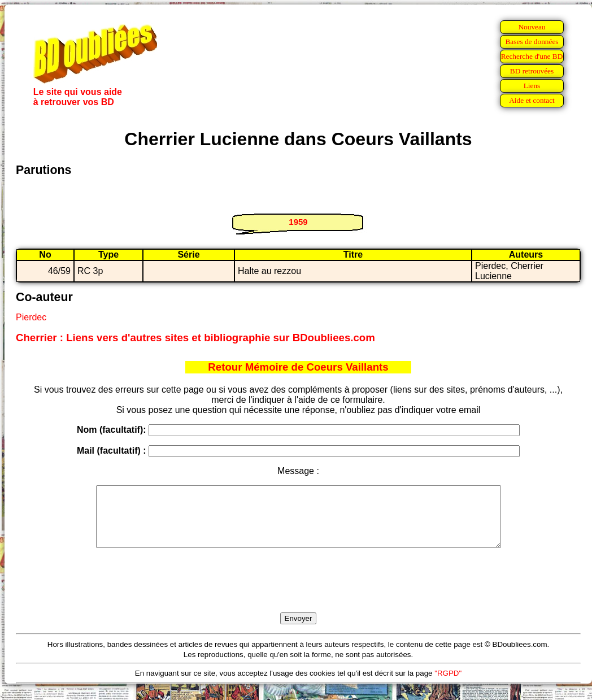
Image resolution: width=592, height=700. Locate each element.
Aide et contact (532, 100)
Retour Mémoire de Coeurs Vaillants (298, 367)
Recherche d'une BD (532, 56)
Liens (532, 86)
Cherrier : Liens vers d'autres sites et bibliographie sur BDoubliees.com (195, 338)
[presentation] (298, 593)
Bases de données (532, 42)
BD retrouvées (532, 71)
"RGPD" (448, 685)
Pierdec (31, 317)
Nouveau (532, 27)
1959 (298, 222)
